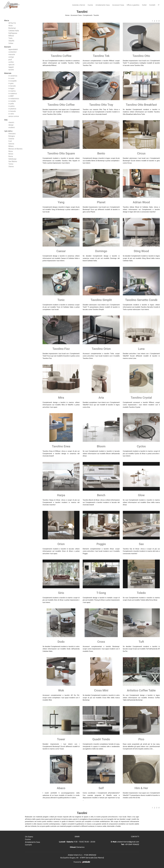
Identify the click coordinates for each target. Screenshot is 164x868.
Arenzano (12, 134)
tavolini (11, 70)
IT (159, 5)
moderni (12, 127)
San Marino (13, 161)
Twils (10, 38)
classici (11, 122)
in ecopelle (12, 81)
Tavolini (96, 15)
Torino (11, 164)
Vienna (11, 167)
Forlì (10, 141)
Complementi (87, 15)
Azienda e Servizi (79, 5)
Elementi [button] (7, 47)
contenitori (12, 52)
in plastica (12, 109)
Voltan (11, 43)
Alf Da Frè (12, 23)
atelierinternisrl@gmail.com (128, 842)
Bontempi (12, 28)
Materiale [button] (8, 73)
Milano (11, 146)
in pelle (11, 104)
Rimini (11, 154)
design (11, 125)
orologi (11, 57)
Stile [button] (6, 120)
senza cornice (14, 116)
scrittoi (11, 62)
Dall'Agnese (13, 33)
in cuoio (11, 78)
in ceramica (13, 76)
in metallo (12, 101)
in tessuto (12, 111)
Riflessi (11, 36)
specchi (11, 65)
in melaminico (14, 99)
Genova (11, 144)
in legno (11, 88)
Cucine (90, 5)
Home (67, 15)
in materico (13, 94)
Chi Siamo (29, 837)
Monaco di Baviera (15, 149)
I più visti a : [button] (9, 131)
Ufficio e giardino (133, 5)
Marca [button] (7, 21)
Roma (11, 156)
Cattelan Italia (14, 31)
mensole (12, 54)
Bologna (12, 136)
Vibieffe (11, 41)
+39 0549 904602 (132, 844)
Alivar (11, 26)
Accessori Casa (118, 5)
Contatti (152, 5)
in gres (11, 83)
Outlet (144, 5)
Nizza (11, 151)
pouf (10, 60)
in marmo (12, 91)
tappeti (11, 67)
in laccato (12, 86)
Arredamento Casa (103, 5)
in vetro (11, 114)
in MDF (11, 96)
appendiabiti (13, 49)
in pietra (11, 106)
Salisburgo (12, 159)
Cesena (11, 139)
